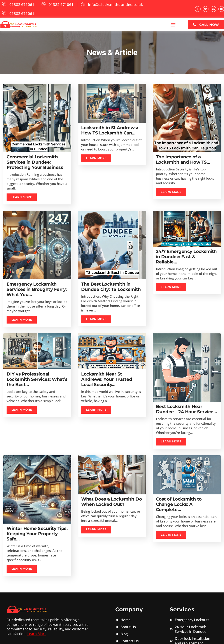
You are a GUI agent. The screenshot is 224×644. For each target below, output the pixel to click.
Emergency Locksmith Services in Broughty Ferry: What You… (37, 289)
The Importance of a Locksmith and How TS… (183, 159)
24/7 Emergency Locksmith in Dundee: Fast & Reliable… (186, 257)
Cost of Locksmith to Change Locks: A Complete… (179, 505)
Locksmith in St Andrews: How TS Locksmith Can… (109, 130)
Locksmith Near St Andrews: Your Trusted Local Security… (107, 379)
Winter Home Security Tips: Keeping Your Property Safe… (37, 534)
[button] (173, 25)
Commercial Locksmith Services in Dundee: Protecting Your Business (35, 162)
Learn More (37, 634)
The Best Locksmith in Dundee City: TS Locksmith (111, 287)
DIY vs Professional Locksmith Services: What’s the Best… (37, 379)
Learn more (22, 197)
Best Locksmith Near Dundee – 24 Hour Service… (186, 409)
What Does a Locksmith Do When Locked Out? (111, 502)
